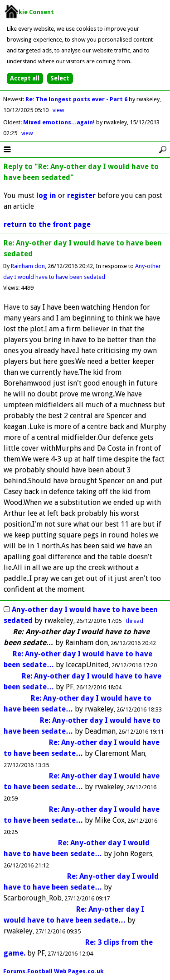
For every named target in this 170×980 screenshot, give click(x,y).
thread (135, 621)
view (58, 110)
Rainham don (28, 266)
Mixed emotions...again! (60, 122)
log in (46, 196)
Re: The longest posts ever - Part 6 (77, 99)
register (81, 196)
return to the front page (47, 224)
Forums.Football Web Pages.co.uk (53, 971)
